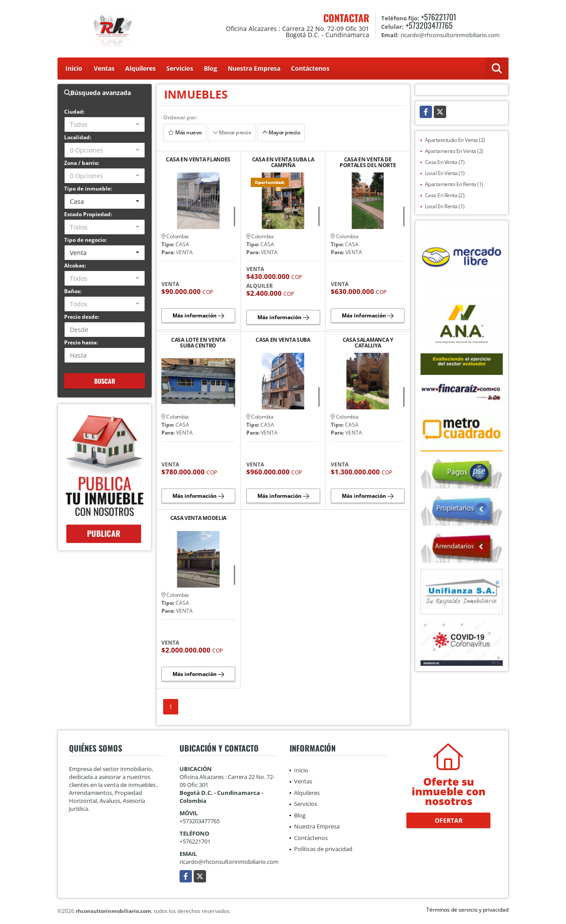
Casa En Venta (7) (445, 162)
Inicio (74, 68)
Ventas (104, 68)
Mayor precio (281, 132)
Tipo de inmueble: (88, 189)
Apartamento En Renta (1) (454, 184)
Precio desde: (82, 317)
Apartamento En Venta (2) (454, 151)
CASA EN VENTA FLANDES (198, 160)
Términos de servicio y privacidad (467, 910)
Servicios (180, 68)
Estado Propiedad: (88, 214)
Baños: (73, 291)
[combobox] (105, 124)
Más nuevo (185, 132)
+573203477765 (429, 25)
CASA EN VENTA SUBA (283, 340)
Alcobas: (75, 265)
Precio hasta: (81, 342)
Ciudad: (74, 112)
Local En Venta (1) (445, 173)
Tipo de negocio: (85, 240)
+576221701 (439, 17)
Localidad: (78, 137)
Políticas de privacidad (323, 849)
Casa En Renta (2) (445, 195)
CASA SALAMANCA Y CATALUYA (368, 343)
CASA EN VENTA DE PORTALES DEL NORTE (368, 162)
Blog (210, 68)
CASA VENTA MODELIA (199, 518)
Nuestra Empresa (254, 68)
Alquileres (140, 68)
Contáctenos (310, 68)
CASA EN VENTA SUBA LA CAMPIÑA (283, 162)
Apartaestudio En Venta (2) (455, 140)
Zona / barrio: (82, 163)
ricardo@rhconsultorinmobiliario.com (229, 862)
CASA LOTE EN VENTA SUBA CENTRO (198, 343)
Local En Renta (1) (445, 206)
